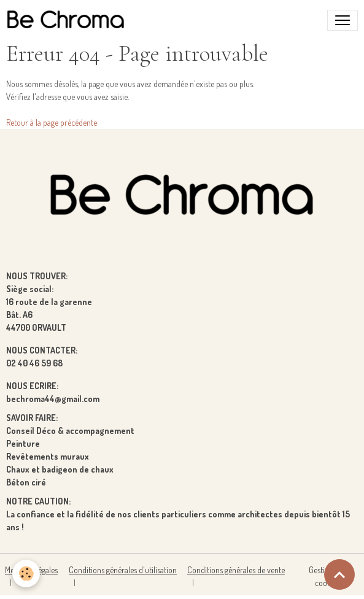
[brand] (68, 20)
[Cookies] (26, 574)
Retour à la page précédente (52, 122)
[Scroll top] (339, 574)
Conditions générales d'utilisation (123, 570)
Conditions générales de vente (236, 570)
